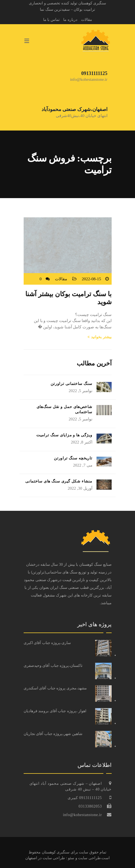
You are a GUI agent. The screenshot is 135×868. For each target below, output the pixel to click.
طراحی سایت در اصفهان (45, 858)
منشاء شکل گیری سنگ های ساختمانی (59, 481)
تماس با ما (51, 20)
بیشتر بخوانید (100, 337)
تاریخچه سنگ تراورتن (73, 458)
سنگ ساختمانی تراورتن (71, 384)
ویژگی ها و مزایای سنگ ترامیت (64, 435)
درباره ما (70, 20)
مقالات (87, 20)
